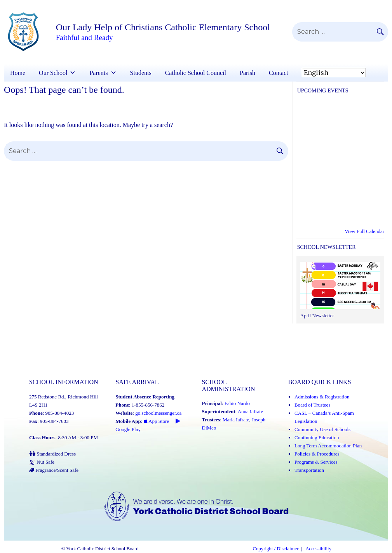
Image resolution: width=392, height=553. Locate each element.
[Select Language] (334, 73)
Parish (247, 73)
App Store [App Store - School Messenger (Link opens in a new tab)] (157, 421)
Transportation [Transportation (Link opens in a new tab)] (309, 470)
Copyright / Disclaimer (275, 549)
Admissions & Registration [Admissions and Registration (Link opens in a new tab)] (322, 397)
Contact (279, 73)
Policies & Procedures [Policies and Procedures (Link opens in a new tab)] (317, 454)
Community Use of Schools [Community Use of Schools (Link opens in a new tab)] (322, 429)
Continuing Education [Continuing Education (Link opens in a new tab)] (317, 437)
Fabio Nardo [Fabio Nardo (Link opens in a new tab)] (237, 403)
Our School (53, 73)
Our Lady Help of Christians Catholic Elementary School (163, 27)
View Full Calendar (364, 231)
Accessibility (318, 549)
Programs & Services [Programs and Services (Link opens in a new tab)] (316, 462)
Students (141, 73)
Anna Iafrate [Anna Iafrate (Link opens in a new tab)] (250, 411)
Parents (98, 73)
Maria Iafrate (236, 420)
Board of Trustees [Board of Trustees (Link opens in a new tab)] (312, 405)
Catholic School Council (196, 73)
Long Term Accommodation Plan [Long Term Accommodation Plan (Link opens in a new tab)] (328, 446)
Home (18, 73)
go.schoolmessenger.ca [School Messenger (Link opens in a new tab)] (158, 413)
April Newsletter (317, 316)
